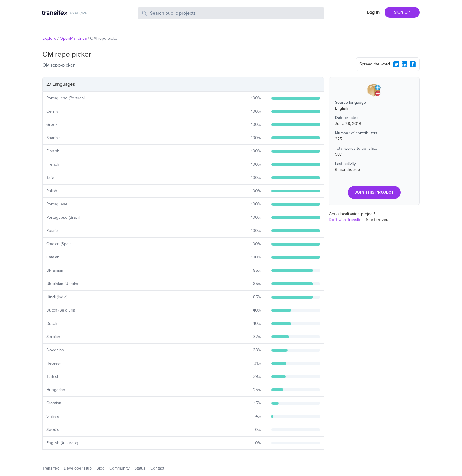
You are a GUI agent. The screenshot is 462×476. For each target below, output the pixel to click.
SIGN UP (402, 12)
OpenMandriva (73, 38)
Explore (49, 38)
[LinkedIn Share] (405, 64)
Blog (100, 468)
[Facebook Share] (413, 64)
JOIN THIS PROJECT (374, 192)
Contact (157, 468)
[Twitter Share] (396, 64)
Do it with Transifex (346, 220)
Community (119, 468)
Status (140, 468)
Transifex (51, 468)
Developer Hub (78, 468)
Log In (373, 12)
